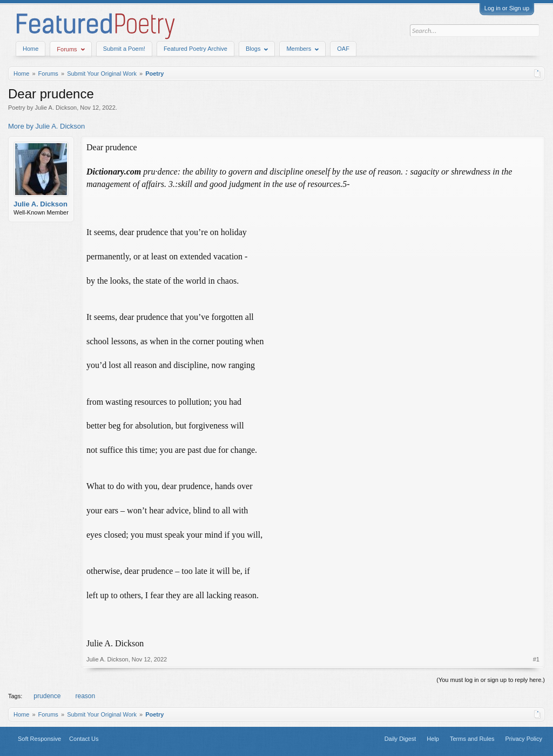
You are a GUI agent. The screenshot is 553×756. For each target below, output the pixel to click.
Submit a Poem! (124, 49)
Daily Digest (400, 739)
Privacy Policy (524, 739)
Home (31, 49)
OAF (343, 49)
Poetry (17, 108)
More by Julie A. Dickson (46, 126)
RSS (134, 739)
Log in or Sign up (507, 8)
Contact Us (84, 739)
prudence (46, 696)
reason (84, 696)
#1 (536, 659)
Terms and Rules (472, 739)
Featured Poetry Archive (195, 49)
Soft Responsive (39, 739)
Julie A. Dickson (56, 108)
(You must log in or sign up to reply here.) (491, 680)
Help (433, 739)
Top (122, 739)
